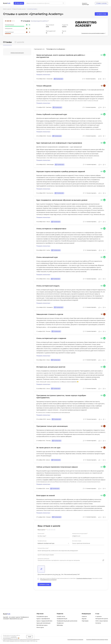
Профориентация (62, 619)
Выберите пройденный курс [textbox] (46, 543)
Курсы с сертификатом (43, 619)
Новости (84, 617)
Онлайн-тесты (61, 617)
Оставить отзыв (101, 14)
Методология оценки (102, 619)
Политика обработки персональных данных (97, 640)
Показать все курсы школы (93, 33)
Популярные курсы (42, 617)
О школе (19, 42)
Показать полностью (43, 75)
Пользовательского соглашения (48, 580)
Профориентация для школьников (67, 621)
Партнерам (85, 621)
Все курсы (20, 3)
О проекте (98, 617)
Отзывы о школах (101, 3)
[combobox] (54, 543)
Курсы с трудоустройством (44, 621)
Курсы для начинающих (43, 623)
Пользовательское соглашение (75, 640)
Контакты (98, 623)
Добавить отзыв (44, 585)
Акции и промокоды (85, 3)
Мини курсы (40, 628)
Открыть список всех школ (17, 53)
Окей (30, 637)
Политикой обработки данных (84, 578)
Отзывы (7, 42)
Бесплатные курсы (42, 625)
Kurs (7, 3)
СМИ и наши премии (102, 621)
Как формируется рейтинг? (40, 21)
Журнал (84, 619)
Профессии (60, 623)
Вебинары (60, 625)
